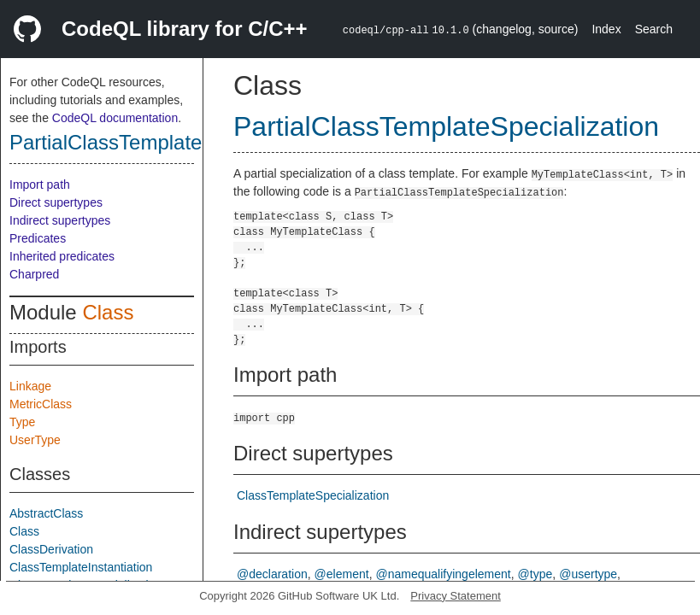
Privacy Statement (456, 596)
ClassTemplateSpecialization (313, 495)
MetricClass (41, 404)
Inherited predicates (62, 256)
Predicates (38, 238)
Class (108, 312)
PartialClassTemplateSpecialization (169, 142)
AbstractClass (46, 513)
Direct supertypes (56, 202)
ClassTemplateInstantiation (81, 567)
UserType (35, 440)
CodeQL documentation (115, 118)
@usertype (588, 574)
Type (22, 422)
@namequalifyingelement (444, 574)
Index (606, 29)
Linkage (30, 386)
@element (342, 574)
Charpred (34, 274)
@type (535, 574)
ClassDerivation (51, 549)
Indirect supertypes (60, 220)
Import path (40, 184)
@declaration (272, 574)
